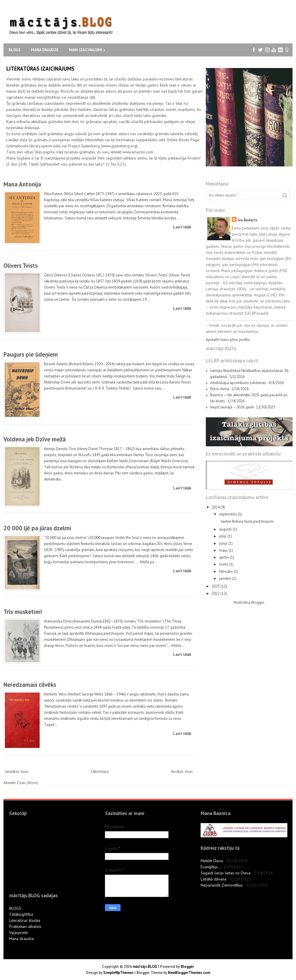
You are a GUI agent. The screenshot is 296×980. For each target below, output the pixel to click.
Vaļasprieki (18, 933)
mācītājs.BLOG (145, 967)
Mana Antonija (22, 184)
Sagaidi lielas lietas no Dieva (226, 873)
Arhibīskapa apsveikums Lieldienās (238, 383)
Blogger (258, 602)
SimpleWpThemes (118, 973)
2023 (216, 586)
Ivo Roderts (247, 220)
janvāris (226, 578)
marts (224, 564)
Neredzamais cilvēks (30, 685)
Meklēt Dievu (212, 861)
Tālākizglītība (21, 914)
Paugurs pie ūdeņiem (31, 354)
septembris (229, 514)
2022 (216, 593)
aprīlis (224, 557)
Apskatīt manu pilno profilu (228, 340)
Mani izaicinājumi (87, 50)
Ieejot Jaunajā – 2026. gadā (232, 407)
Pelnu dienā (220, 389)
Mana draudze (45, 50)
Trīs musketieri (23, 612)
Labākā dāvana (213, 879)
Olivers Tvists (21, 266)
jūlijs (223, 536)
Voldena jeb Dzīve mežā (35, 439)
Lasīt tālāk (182, 227)
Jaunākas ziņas (17, 771)
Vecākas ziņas (182, 771)
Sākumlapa (100, 771)
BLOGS (15, 908)
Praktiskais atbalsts (25, 926)
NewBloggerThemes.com (189, 973)
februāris (226, 571)
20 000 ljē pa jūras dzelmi (37, 528)
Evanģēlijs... (211, 867)
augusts (226, 529)
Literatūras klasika (25, 920)
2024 (216, 507)
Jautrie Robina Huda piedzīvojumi (247, 521)
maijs (224, 550)
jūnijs (224, 543)
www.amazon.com (138, 152)
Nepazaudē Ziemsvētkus (222, 885)
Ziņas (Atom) (27, 783)
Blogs (15, 50)
